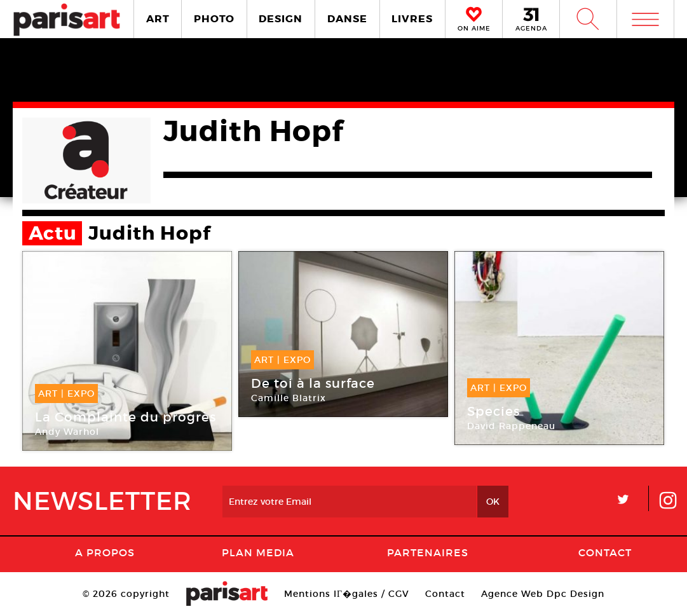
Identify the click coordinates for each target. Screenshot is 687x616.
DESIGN (281, 19)
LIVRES (412, 19)
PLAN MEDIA (258, 552)
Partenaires (428, 552)
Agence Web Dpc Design (543, 594)
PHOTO (214, 19)
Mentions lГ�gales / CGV (347, 594)
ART (158, 19)
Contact (605, 552)
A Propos (105, 552)
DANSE (347, 19)
